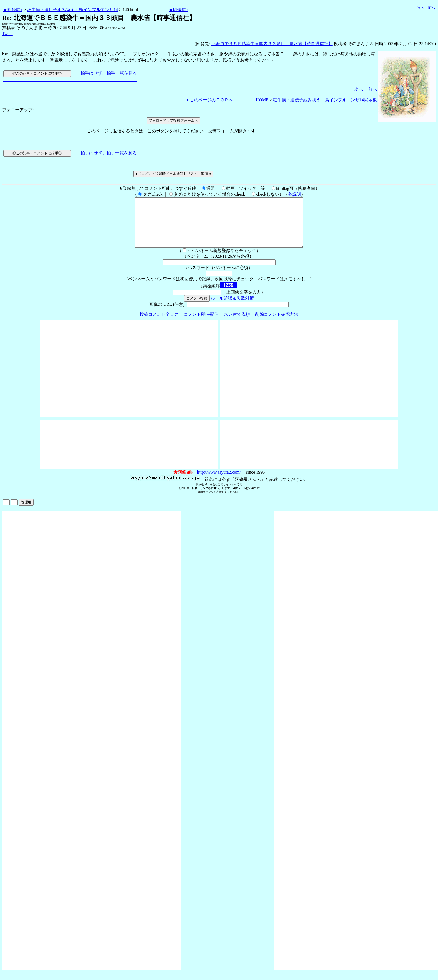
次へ (421, 8)
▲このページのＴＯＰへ (209, 100)
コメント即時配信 (201, 324)
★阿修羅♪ (13, 10)
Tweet (7, 34)
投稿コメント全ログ (159, 324)
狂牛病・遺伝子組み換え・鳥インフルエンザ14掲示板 (325, 100)
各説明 (294, 194)
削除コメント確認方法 (277, 324)
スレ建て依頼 (237, 324)
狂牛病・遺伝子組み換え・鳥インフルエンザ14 (72, 10)
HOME (262, 100)
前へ (432, 8)
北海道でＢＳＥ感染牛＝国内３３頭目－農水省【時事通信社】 (272, 44)
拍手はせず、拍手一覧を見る (109, 73)
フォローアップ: (18, 110)
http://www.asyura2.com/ (219, 482)
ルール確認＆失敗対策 (232, 308)
